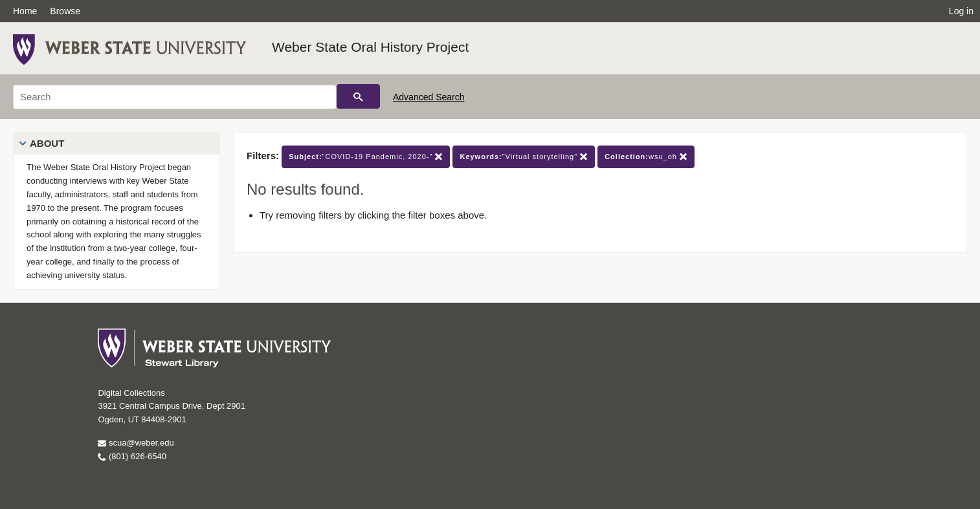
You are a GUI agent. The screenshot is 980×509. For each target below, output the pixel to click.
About (47, 143)
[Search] (175, 97)
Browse (65, 11)
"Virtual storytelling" (524, 157)
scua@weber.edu (136, 443)
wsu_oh (646, 157)
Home (25, 11)
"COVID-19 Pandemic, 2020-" (366, 157)
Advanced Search (429, 97)
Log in (961, 11)
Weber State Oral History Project (370, 47)
